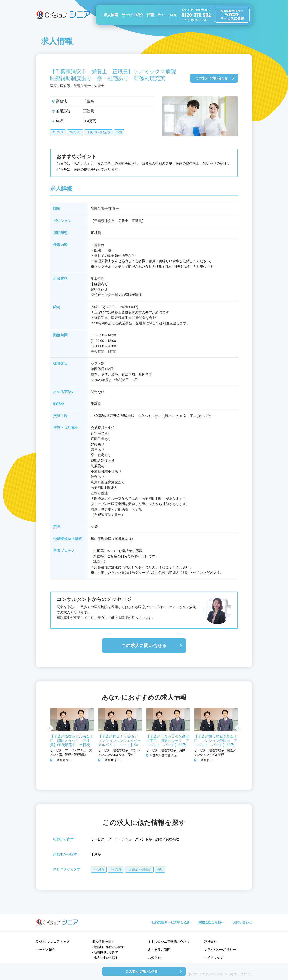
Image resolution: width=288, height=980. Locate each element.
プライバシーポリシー (220, 950)
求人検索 (111, 15)
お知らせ (154, 958)
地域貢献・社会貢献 (98, 132)
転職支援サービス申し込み (171, 922)
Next (238, 728)
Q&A (172, 15)
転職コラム (156, 15)
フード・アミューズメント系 (130, 839)
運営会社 (210, 942)
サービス (98, 839)
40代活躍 (58, 132)
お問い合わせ (242, 922)
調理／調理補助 (167, 839)
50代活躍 (75, 132)
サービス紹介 (132, 15)
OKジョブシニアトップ (53, 942)
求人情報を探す (103, 942)
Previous (50, 728)
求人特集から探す (106, 958)
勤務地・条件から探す (109, 947)
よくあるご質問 (159, 950)
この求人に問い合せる (144, 646)
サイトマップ (214, 958)
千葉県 (96, 854)
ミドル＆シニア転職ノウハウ (169, 942)
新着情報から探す (106, 952)
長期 (119, 132)
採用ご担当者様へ (211, 922)
